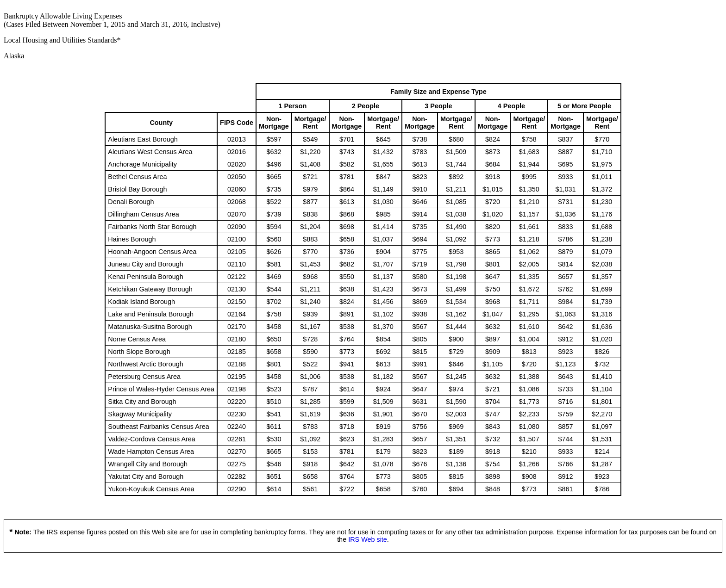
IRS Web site (368, 539)
